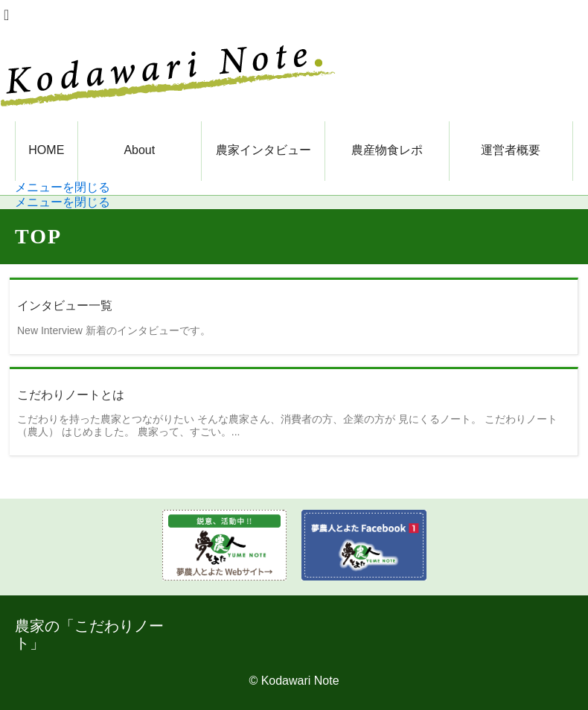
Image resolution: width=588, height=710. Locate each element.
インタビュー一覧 (65, 306)
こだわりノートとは (71, 395)
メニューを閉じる (63, 187)
